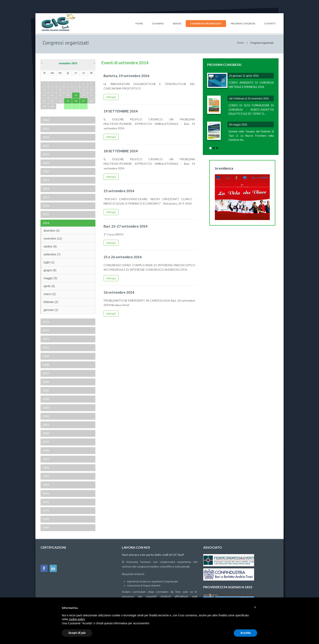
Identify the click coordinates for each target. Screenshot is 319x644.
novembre (53, 239)
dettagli (111, 97)
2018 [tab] (46, 189)
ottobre (50, 246)
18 (68, 95)
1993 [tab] (46, 493)
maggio (50, 278)
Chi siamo (158, 23)
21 (91, 95)
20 (84, 95)
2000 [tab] (46, 433)
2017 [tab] (46, 197)
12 (76, 90)
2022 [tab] (46, 154)
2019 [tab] (46, 180)
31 (91, 78)
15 (44, 95)
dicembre (52, 231)
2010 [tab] (46, 347)
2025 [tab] (46, 129)
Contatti (270, 23)
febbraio (51, 302)
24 (60, 101)
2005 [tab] (46, 390)
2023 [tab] (46, 146)
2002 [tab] (46, 416)
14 (91, 90)
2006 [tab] (46, 382)
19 (76, 95)
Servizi (177, 23)
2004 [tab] (46, 399)
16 (52, 95)
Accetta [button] (245, 633)
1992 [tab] (46, 502)
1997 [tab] (46, 459)
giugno (50, 270)
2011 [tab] (46, 339)
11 (68, 90)
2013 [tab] (46, 322)
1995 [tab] (46, 476)
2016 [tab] (46, 206)
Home (139, 23)
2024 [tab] (46, 137)
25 (44, 78)
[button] (255, 607)
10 (60, 90)
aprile (49, 286)
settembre (52, 254)
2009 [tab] (46, 356)
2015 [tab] (46, 214)
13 (84, 90)
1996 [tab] (46, 468)
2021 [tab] (46, 163)
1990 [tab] (46, 519)
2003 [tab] (46, 408)
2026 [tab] (46, 120)
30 (84, 78)
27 (60, 78)
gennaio (51, 310)
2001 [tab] (46, 425)
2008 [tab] (46, 365)
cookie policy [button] (77, 619)
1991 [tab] (46, 511)
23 (52, 101)
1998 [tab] (46, 451)
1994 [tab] (46, 485)
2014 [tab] (46, 223)
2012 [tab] (46, 330)
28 (68, 78)
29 (76, 78)
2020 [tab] (46, 171)
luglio (49, 262)
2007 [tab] (46, 373)
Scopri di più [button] (77, 633)
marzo (50, 294)
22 (44, 101)
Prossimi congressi (243, 23)
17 (60, 95)
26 (52, 78)
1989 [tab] (46, 528)
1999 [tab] (46, 442)
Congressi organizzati (206, 23)
